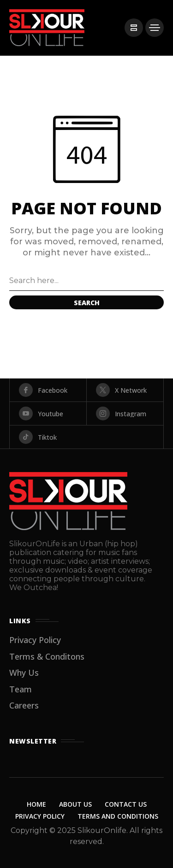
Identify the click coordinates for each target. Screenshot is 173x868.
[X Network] (125, 390)
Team (21, 689)
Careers (24, 705)
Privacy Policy (35, 640)
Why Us (24, 673)
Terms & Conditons (47, 656)
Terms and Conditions (118, 816)
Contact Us (126, 804)
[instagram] (125, 413)
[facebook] (48, 390)
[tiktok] (86, 437)
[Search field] (86, 281)
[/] (134, 28)
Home (36, 804)
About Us (75, 804)
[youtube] (48, 413)
